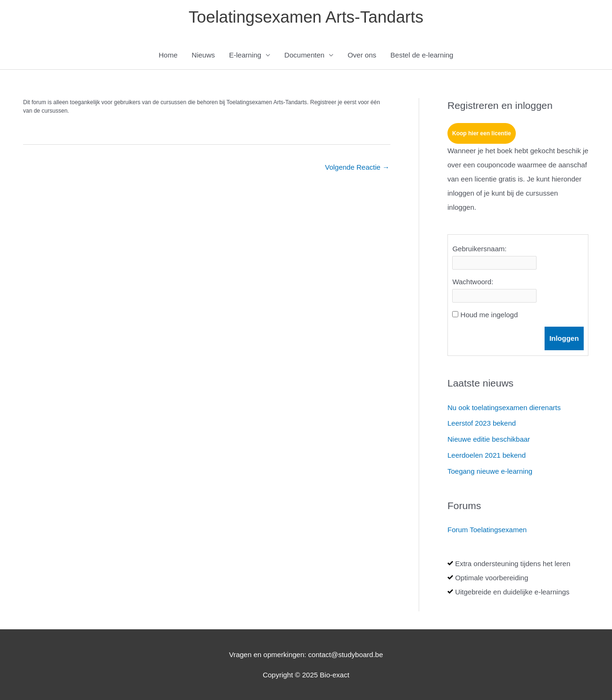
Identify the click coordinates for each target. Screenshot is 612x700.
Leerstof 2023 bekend (482, 423)
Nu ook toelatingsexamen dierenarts (504, 408)
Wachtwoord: (473, 282)
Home (168, 55)
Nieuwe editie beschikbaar (489, 439)
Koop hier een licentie (482, 133)
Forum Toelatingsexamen (487, 530)
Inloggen (564, 338)
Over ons (362, 55)
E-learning (245, 55)
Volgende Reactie (357, 167)
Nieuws (203, 55)
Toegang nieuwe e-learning (490, 471)
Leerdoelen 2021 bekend (487, 455)
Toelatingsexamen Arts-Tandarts (306, 17)
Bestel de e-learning (422, 55)
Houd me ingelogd (489, 315)
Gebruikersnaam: (479, 249)
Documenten (304, 55)
